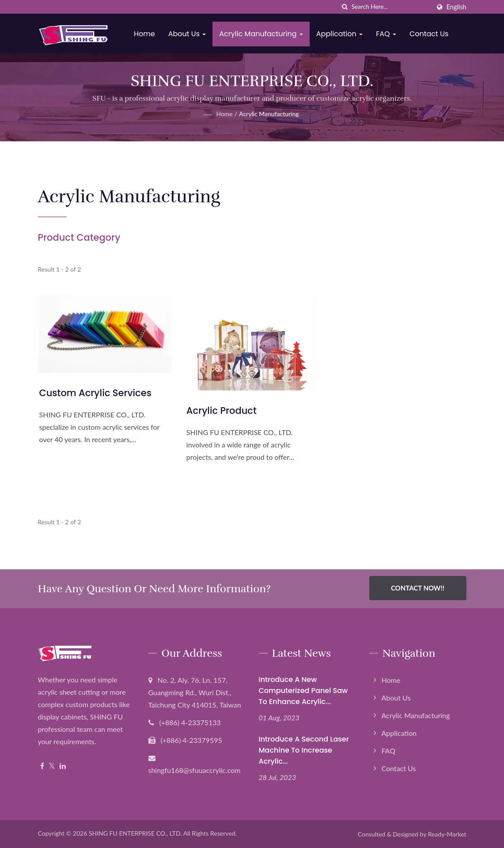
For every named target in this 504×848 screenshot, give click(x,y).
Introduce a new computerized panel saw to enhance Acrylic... (303, 691)
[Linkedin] (63, 766)
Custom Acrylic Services (95, 393)
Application (341, 34)
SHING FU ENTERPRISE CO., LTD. (135, 833)
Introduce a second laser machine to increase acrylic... (304, 750)
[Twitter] (52, 766)
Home (146, 34)
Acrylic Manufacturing (263, 34)
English (457, 7)
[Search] (391, 7)
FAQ (388, 34)
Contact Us (430, 34)
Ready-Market (447, 834)
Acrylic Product (222, 411)
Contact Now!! (418, 588)
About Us (189, 34)
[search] (345, 7)
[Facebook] (42, 766)
